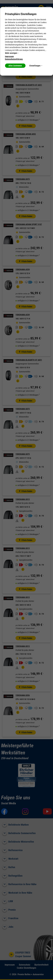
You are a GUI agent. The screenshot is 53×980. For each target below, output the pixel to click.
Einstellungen (36, 66)
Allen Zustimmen (15, 66)
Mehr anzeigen (12, 53)
